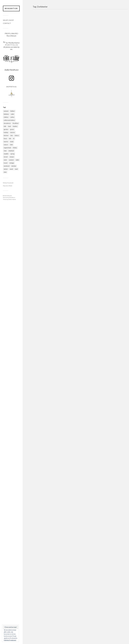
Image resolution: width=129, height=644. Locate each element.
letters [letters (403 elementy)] (17, 135)
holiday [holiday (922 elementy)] (6, 132)
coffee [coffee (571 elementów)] (12, 117)
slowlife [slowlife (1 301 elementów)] (6, 154)
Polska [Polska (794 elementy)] (15, 148)
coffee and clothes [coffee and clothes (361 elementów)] (9, 120)
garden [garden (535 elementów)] (6, 129)
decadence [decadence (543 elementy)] (7, 123)
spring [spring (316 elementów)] (12, 154)
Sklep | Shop (8, 20)
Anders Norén (12, 199)
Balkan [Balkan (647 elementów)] (13, 111)
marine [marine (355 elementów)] (6, 142)
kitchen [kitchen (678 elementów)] (6, 135)
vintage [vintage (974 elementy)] (12, 163)
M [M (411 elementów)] (14, 139)
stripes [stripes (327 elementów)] (12, 157)
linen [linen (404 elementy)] (5, 139)
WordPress (12, 197)
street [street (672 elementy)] (6, 157)
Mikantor (11, 8)
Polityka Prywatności (8, 183)
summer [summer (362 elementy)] (11, 160)
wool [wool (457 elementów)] (16, 169)
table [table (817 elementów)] (17, 160)
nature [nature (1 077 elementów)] (6, 145)
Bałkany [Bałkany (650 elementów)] (6, 114)
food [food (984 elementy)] (9, 126)
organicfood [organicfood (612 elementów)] (7, 148)
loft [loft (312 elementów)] (10, 139)
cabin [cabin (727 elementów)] (12, 114)
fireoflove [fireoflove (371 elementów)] (16, 123)
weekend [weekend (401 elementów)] (7, 166)
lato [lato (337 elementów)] (12, 135)
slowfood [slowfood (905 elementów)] (11, 151)
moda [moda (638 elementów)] (12, 142)
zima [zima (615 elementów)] (5, 172)
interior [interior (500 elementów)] (13, 132)
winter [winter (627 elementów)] (6, 169)
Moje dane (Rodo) (8, 186)
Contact (7, 23)
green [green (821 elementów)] (12, 129)
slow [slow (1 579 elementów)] (5, 151)
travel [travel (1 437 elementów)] (6, 163)
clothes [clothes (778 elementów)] (6, 117)
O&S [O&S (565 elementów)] (11, 145)
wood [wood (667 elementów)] (11, 169)
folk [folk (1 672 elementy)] (5, 126)
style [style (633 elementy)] (5, 160)
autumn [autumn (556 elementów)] (6, 111)
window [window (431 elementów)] (14, 166)
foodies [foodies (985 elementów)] (15, 126)
